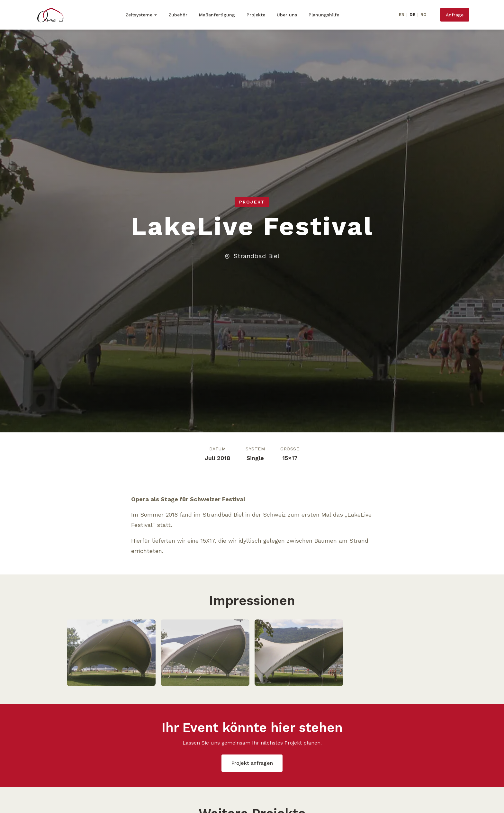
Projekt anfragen (252, 763)
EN (402, 15)
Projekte (256, 15)
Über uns (287, 15)
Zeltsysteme (139, 15)
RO (423, 15)
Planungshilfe (324, 15)
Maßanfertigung (217, 15)
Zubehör (178, 15)
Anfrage (455, 15)
